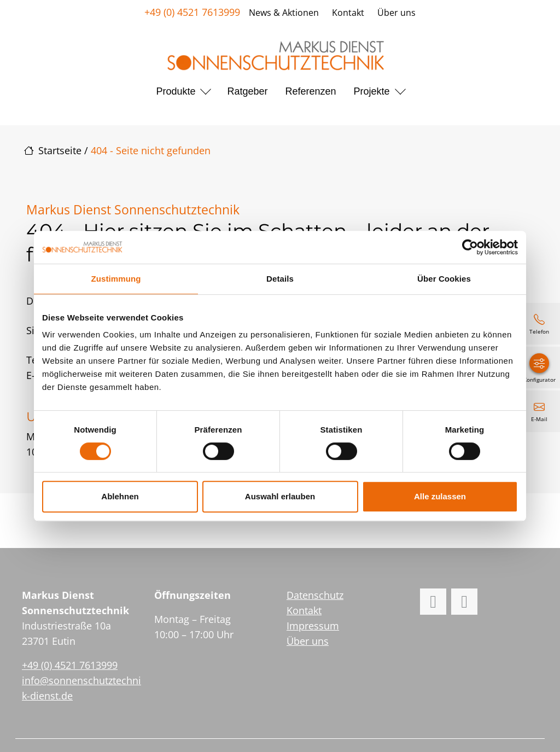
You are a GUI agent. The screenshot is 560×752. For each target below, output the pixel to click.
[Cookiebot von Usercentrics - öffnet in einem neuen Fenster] (470, 247)
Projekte (372, 91)
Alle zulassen (440, 496)
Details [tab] (280, 279)
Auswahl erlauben (280, 496)
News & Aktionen (284, 13)
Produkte (176, 91)
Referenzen (311, 91)
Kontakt (348, 13)
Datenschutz (315, 595)
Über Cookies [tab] (444, 279)
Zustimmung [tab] (116, 279)
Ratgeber (247, 91)
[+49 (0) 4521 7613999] (539, 324)
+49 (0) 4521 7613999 (192, 12)
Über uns (396, 13)
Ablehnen (120, 496)
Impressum (313, 626)
